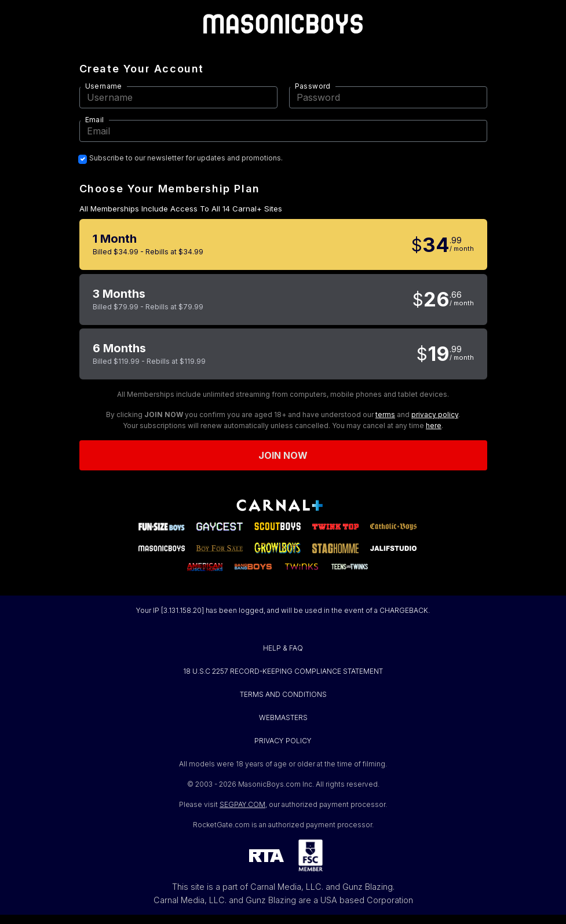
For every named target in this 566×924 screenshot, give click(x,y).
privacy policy (435, 414)
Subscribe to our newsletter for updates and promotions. (186, 158)
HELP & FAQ (283, 648)
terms (385, 414)
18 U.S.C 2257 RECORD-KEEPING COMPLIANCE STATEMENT (283, 671)
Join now (283, 455)
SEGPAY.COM (242, 804)
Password (313, 86)
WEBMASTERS (283, 717)
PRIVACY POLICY (283, 741)
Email (95, 120)
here (434, 426)
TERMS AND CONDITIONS (283, 694)
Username (104, 86)
